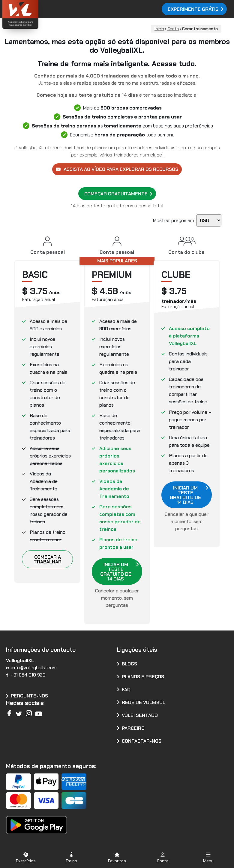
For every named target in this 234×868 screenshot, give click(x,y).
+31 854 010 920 (28, 675)
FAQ (126, 690)
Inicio (159, 29)
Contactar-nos (142, 741)
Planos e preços (143, 677)
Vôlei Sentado (140, 715)
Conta (173, 29)
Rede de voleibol (144, 702)
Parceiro (133, 728)
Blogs (129, 664)
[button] (26, 857)
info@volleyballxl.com (34, 668)
